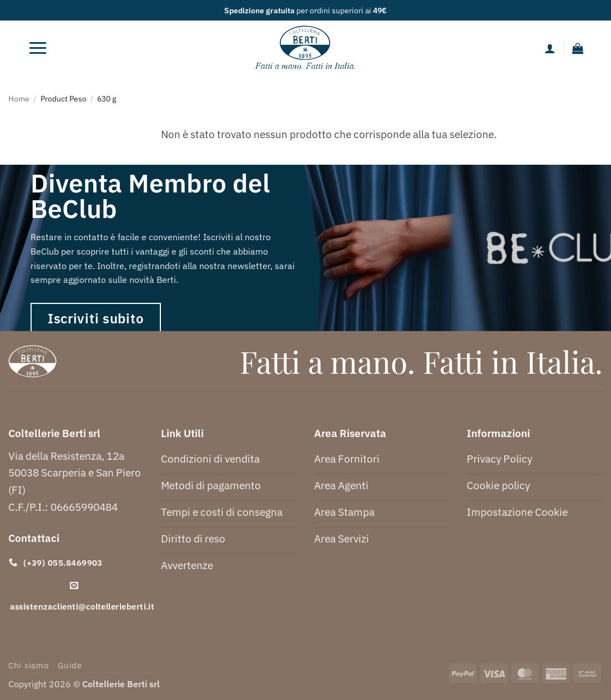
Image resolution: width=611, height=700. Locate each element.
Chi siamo (29, 665)
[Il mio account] (550, 48)
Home (19, 98)
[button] (38, 48)
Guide (70, 665)
